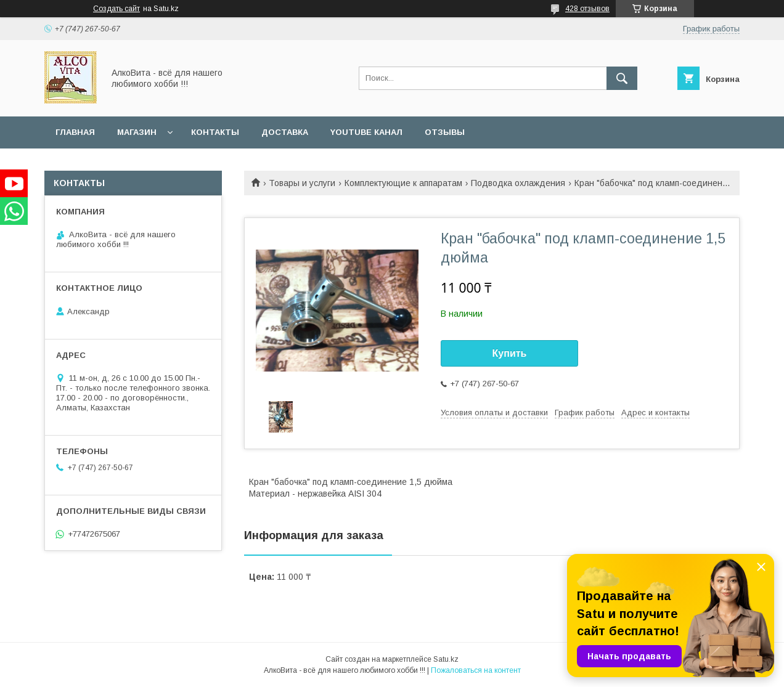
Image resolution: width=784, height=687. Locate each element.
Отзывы (445, 132)
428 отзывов (587, 9)
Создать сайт (116, 9)
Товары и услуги (302, 183)
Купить (510, 353)
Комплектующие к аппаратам (403, 183)
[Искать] (622, 78)
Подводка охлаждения (518, 183)
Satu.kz (446, 659)
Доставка (285, 132)
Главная (75, 132)
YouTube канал (366, 132)
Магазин (137, 132)
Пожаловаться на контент (476, 670)
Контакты (215, 132)
